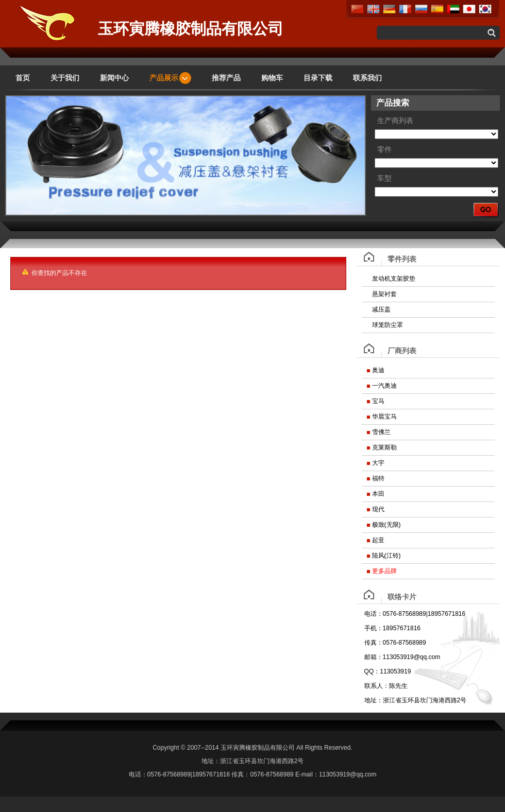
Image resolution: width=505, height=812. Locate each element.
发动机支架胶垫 (394, 279)
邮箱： (374, 657)
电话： (374, 614)
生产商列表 (395, 121)
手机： (374, 628)
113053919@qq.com (412, 657)
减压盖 (381, 309)
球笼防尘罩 (388, 325)
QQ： (372, 671)
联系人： (377, 686)
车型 (384, 178)
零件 (384, 150)
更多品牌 (384, 571)
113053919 (395, 671)
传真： (374, 643)
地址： (374, 700)
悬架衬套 (384, 294)
